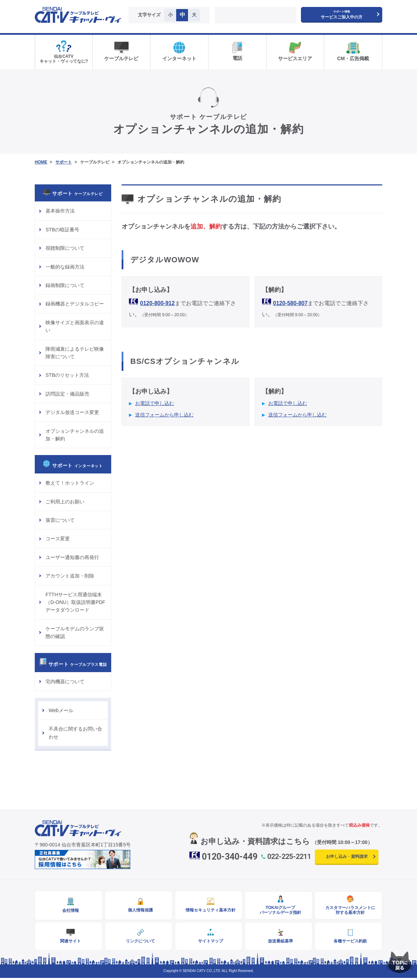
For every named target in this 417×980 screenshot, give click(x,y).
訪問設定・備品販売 (67, 394)
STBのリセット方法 (67, 375)
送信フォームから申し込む (164, 415)
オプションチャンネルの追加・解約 (75, 435)
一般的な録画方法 (65, 267)
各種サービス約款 (349, 942)
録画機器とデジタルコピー (75, 304)
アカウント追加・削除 (70, 576)
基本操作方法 (60, 211)
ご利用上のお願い (65, 502)
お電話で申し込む (155, 403)
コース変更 (58, 539)
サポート (64, 162)
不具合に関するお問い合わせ (75, 733)
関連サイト (69, 942)
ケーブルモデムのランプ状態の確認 (75, 632)
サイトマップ (208, 942)
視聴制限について (65, 248)
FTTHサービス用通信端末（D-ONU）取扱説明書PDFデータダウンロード (75, 602)
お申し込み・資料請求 (347, 856)
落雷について (60, 520)
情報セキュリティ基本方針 (208, 910)
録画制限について (65, 285)
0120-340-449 (230, 857)
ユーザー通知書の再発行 (72, 557)
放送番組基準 (278, 942)
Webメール (61, 710)
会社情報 (69, 911)
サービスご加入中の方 (342, 15)
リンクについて (139, 942)
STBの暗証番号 (62, 230)
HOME (41, 162)
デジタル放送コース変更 (72, 412)
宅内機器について (65, 682)
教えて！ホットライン (70, 483)
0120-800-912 (157, 303)
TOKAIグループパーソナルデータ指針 (278, 910)
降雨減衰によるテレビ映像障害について (75, 353)
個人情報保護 (139, 910)
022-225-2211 (289, 856)
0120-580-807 (291, 303)
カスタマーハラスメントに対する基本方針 (349, 910)
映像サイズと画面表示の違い (75, 326)
